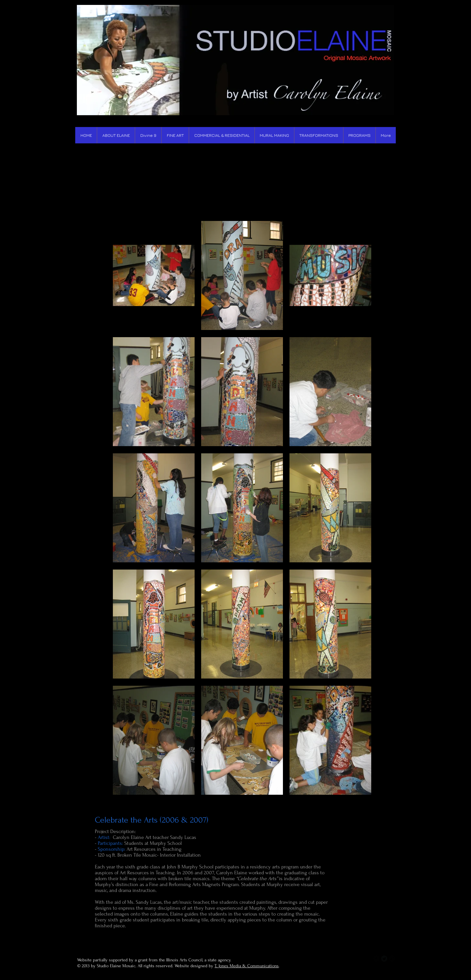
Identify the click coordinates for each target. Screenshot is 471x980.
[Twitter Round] (384, 959)
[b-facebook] (376, 959)
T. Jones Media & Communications (247, 966)
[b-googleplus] (392, 959)
